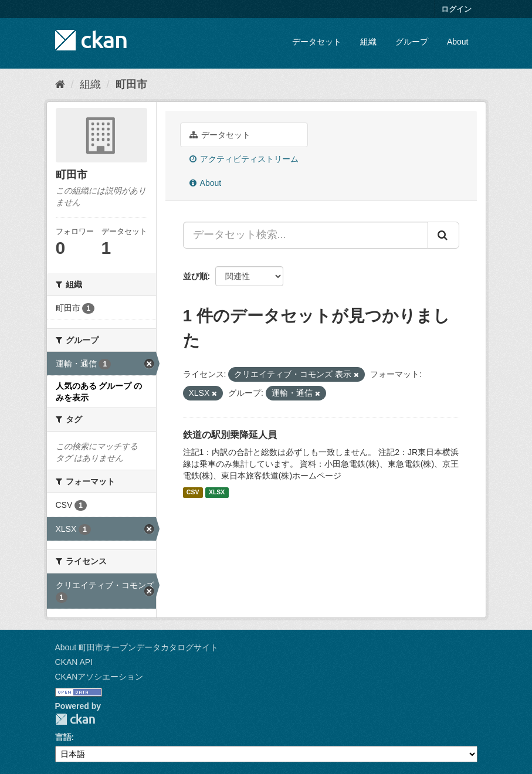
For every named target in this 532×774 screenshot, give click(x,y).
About (458, 42)
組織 (368, 42)
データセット (317, 42)
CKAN (75, 719)
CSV (193, 493)
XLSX (217, 493)
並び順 (195, 276)
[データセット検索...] (306, 235)
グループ (412, 42)
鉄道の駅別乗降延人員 (230, 435)
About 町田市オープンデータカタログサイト (137, 647)
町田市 (131, 84)
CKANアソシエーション (99, 677)
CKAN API (74, 662)
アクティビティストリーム (244, 159)
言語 (63, 737)
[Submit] (443, 235)
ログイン (456, 9)
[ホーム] (60, 84)
